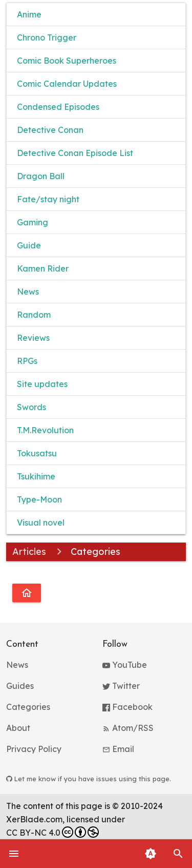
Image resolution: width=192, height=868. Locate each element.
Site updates (42, 384)
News (28, 292)
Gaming (33, 222)
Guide (29, 245)
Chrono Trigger (47, 37)
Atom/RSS (128, 728)
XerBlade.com (34, 819)
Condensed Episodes (58, 107)
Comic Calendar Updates (67, 84)
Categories (28, 707)
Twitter (121, 686)
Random (34, 315)
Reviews (33, 338)
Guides (20, 686)
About (18, 728)
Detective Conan (50, 130)
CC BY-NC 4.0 (52, 832)
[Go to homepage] (27, 593)
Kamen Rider (43, 268)
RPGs (27, 361)
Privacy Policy (34, 749)
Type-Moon (39, 499)
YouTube (125, 665)
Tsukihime (36, 476)
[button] (178, 854)
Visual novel (41, 523)
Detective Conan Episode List (75, 153)
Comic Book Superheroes (67, 61)
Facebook (127, 707)
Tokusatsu (37, 453)
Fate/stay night (48, 199)
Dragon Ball (41, 176)
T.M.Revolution (45, 430)
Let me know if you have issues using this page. (89, 779)
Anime (29, 14)
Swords (31, 407)
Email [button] (118, 749)
